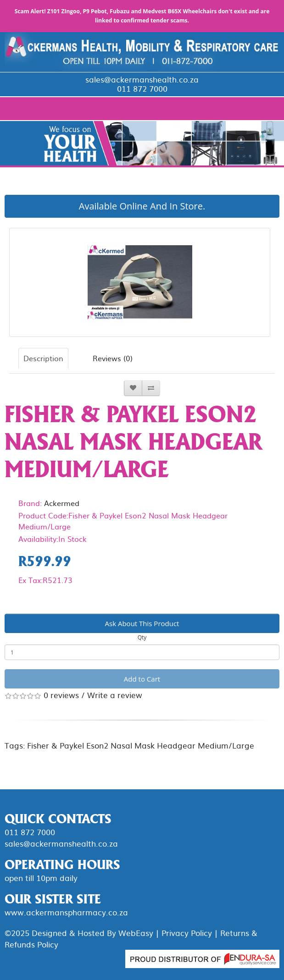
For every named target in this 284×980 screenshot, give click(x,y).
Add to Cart (142, 679)
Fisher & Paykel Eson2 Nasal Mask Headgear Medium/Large (141, 745)
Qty (142, 637)
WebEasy (136, 933)
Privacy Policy (187, 933)
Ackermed (62, 503)
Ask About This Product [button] (142, 623)
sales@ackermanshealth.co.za (142, 79)
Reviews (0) (113, 358)
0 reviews (61, 695)
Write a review (115, 695)
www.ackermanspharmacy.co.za (66, 912)
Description (43, 358)
